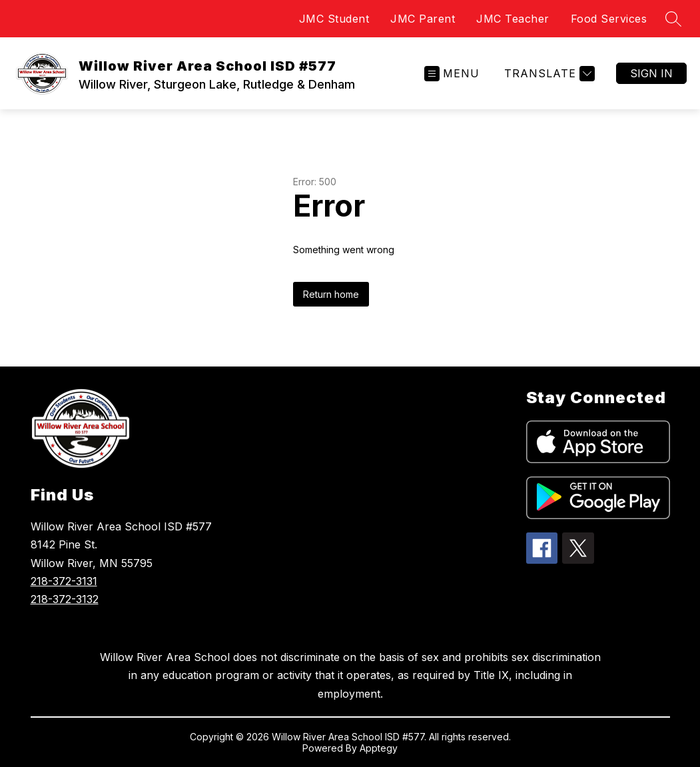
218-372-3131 (64, 581)
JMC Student (334, 19)
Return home (331, 294)
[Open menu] (452, 74)
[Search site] (673, 19)
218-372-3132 (65, 599)
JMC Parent (423, 19)
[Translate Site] (548, 74)
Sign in (651, 73)
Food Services (609, 19)
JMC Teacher (513, 19)
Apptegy (379, 748)
